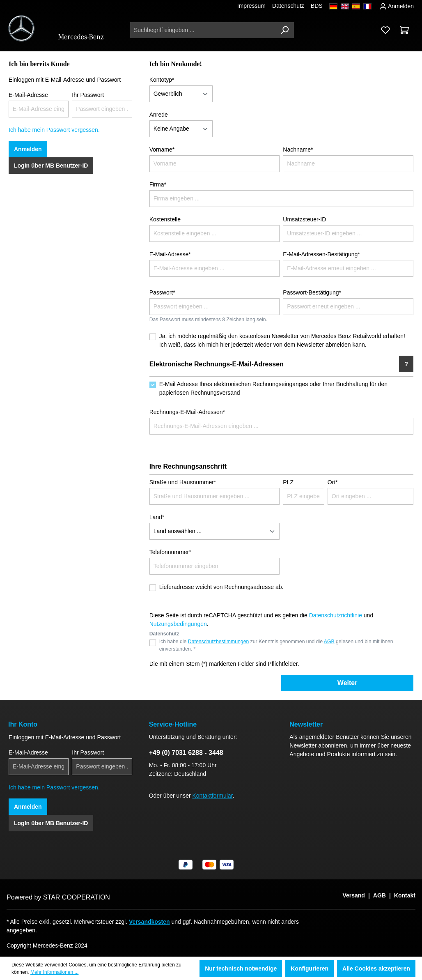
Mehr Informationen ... (54, 972)
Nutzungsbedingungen (178, 624)
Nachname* (298, 150)
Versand (353, 895)
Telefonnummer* (170, 552)
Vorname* (162, 150)
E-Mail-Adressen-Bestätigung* (321, 254)
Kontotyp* (162, 80)
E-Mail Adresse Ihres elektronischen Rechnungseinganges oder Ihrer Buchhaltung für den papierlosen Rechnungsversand (273, 388)
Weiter (347, 683)
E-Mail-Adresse (28, 95)
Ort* (333, 482)
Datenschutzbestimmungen (218, 642)
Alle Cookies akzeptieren (376, 968)
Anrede (159, 115)
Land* (157, 517)
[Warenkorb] (404, 30)
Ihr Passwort (88, 95)
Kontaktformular (213, 796)
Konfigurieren (310, 968)
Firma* (158, 184)
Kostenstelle (165, 219)
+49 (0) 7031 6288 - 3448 (186, 753)
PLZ (288, 482)
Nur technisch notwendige (241, 968)
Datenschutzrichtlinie (336, 615)
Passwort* (162, 292)
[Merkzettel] (385, 30)
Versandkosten (149, 922)
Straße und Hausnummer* (183, 482)
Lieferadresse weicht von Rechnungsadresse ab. (221, 587)
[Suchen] (284, 30)
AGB (329, 642)
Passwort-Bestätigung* (312, 292)
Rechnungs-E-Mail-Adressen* (187, 412)
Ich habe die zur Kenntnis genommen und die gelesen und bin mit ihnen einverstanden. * (276, 645)
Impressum (251, 6)
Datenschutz (288, 6)
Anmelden (397, 5)
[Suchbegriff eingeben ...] (203, 30)
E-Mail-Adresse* (170, 254)
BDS (317, 6)
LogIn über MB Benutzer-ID (51, 166)
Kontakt (405, 895)
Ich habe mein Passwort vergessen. (54, 130)
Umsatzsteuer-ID (304, 219)
